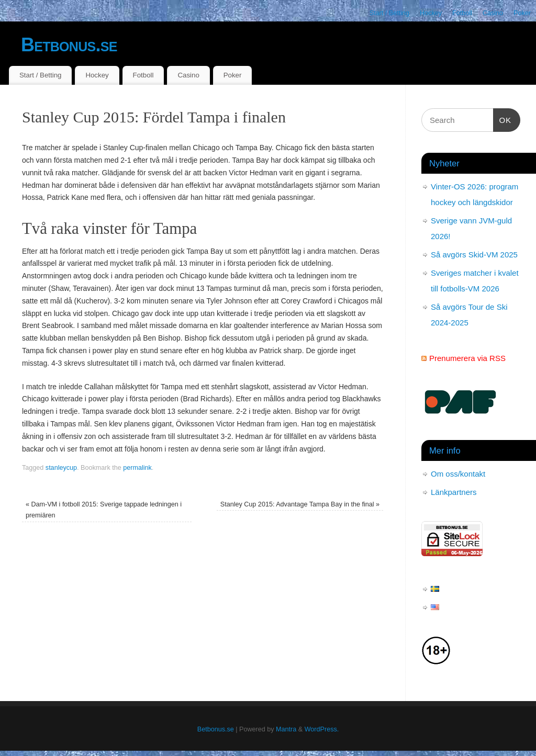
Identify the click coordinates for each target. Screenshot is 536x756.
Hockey (431, 13)
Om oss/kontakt (458, 474)
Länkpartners (454, 492)
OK (502, 119)
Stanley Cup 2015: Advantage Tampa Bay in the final (300, 504)
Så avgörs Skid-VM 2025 (474, 255)
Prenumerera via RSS (467, 358)
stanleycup (61, 468)
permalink (137, 468)
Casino (493, 13)
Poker (522, 13)
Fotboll (462, 13)
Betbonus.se (69, 45)
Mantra (286, 729)
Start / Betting (389, 13)
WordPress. (322, 729)
